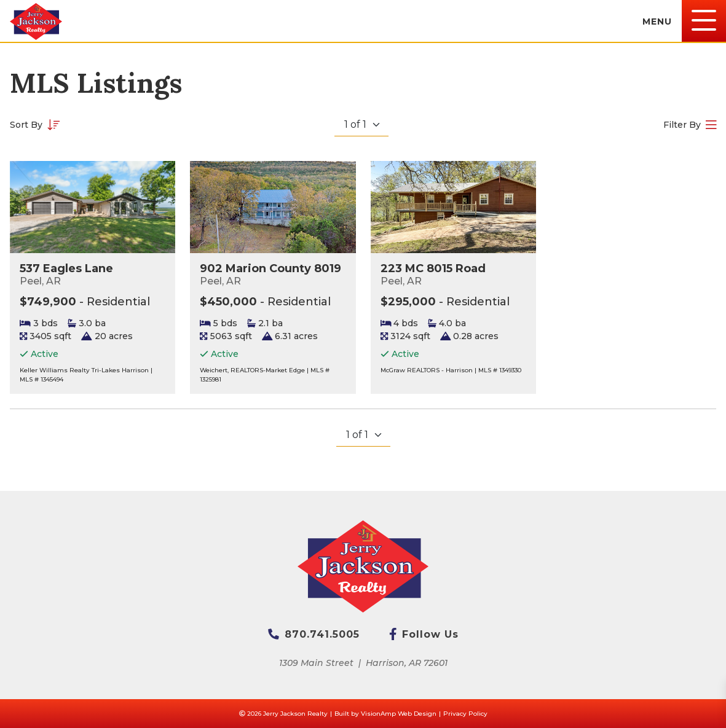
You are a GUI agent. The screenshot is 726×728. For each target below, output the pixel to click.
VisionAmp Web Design (399, 714)
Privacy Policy (465, 714)
